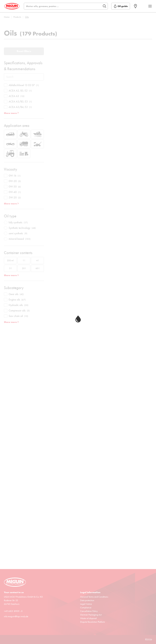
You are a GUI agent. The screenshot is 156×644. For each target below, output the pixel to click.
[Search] (66, 6)
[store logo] (12, 6)
